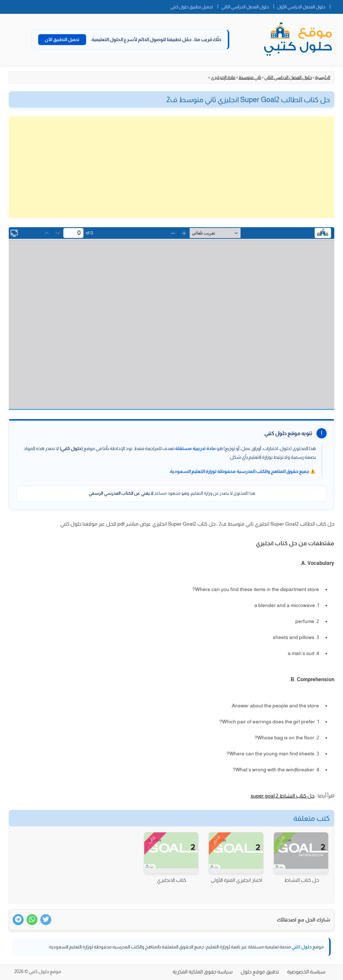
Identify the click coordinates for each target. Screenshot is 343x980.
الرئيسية (323, 77)
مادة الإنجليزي (223, 77)
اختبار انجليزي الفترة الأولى (236, 880)
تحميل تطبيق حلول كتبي (191, 7)
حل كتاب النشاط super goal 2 (283, 796)
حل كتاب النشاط (302, 880)
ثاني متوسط (250, 77)
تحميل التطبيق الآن (62, 40)
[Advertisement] (171, 167)
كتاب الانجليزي (171, 880)
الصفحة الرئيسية (336, 5)
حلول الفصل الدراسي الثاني (245, 7)
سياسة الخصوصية (306, 972)
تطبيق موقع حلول (260, 972)
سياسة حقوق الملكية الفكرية (203, 972)
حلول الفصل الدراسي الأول (301, 7)
